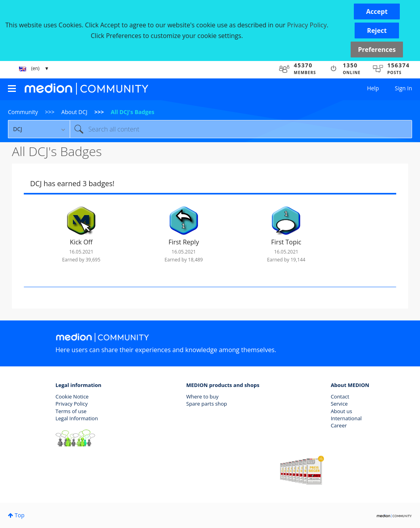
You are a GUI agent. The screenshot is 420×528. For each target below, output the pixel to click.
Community (23, 112)
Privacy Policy (72, 404)
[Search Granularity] (39, 129)
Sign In (403, 88)
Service (339, 404)
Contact (340, 396)
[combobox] (241, 129)
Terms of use (71, 411)
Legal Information (77, 418)
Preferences (377, 50)
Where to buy (202, 396)
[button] (377, 11)
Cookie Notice (72, 396)
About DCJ (74, 112)
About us (342, 411)
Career (339, 425)
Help (373, 88)
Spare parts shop (207, 404)
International (346, 418)
